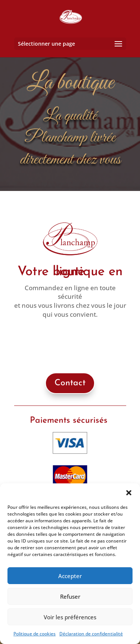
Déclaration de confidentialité (91, 634)
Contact (70, 383)
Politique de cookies (35, 634)
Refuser (70, 596)
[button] (129, 493)
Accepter (70, 576)
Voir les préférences (70, 617)
